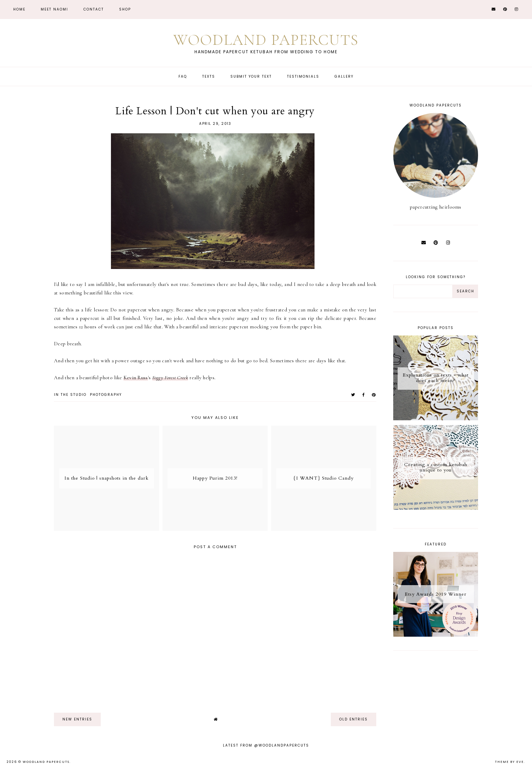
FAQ (183, 76)
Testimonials (303, 76)
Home (19, 9)
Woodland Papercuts (266, 40)
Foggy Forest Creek (170, 378)
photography (106, 395)
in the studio (70, 395)
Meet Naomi (54, 9)
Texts (209, 76)
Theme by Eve (509, 762)
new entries (77, 719)
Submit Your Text (251, 76)
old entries (354, 719)
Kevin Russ (136, 378)
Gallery (344, 76)
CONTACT (94, 9)
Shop (125, 9)
